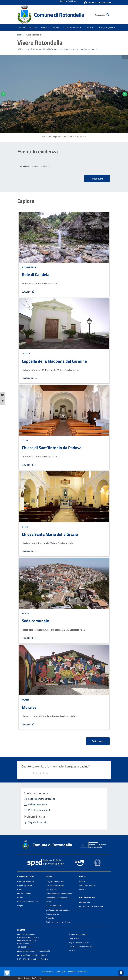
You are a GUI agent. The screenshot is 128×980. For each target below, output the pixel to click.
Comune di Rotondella (59, 15)
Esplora (26, 201)
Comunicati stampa (87, 885)
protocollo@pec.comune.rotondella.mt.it (34, 951)
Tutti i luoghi (98, 741)
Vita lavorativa (52, 890)
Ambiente (50, 918)
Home (20, 35)
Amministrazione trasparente (91, 906)
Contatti (21, 930)
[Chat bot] (121, 973)
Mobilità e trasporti (54, 906)
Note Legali (61, 972)
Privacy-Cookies (47, 972)
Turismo (49, 902)
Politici (20, 897)
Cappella (26, 354)
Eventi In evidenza (38, 152)
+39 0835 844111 (24, 947)
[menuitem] (89, 27)
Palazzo (25, 613)
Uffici (19, 889)
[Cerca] (108, 15)
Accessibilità (82, 972)
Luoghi (20, 906)
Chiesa (25, 440)
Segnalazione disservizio (79, 942)
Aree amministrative (26, 881)
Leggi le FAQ (74, 938)
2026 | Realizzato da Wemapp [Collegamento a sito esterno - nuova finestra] (30, 978)
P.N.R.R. (72, 950)
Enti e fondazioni (24, 893)
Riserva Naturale (30, 267)
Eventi (82, 889)
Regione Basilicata (68, 1)
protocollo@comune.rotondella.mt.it (32, 955)
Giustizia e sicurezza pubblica (58, 910)
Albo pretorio (84, 902)
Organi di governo (24, 885)
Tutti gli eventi (97, 179)
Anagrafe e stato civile (55, 881)
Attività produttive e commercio (59, 894)
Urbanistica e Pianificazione (57, 898)
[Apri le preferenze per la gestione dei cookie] (7, 973)
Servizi (49, 876)
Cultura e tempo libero (55, 886)
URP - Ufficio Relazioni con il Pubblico (32, 959)
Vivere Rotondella (33, 35)
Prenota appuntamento (78, 934)
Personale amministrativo (28, 901)
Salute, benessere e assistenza (58, 922)
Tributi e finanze (52, 914)
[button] (97, 3)
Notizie (82, 881)
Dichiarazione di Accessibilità (81, 946)
